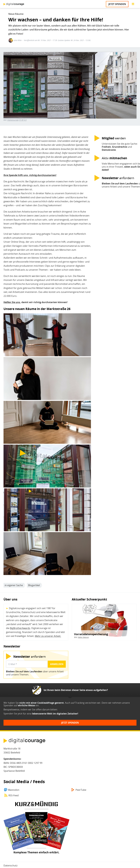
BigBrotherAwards (20, 628)
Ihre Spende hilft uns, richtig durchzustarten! (30, 175)
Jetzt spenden (117, 4)
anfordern (30, 656)
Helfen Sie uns (12, 302)
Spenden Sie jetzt (13, 714)
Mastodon (14, 790)
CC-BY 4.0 (23, 120)
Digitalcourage (13, 120)
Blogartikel (34, 585)
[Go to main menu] (133, 4)
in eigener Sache (14, 585)
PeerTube (81, 790)
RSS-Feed (14, 795)
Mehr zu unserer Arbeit (48, 636)
